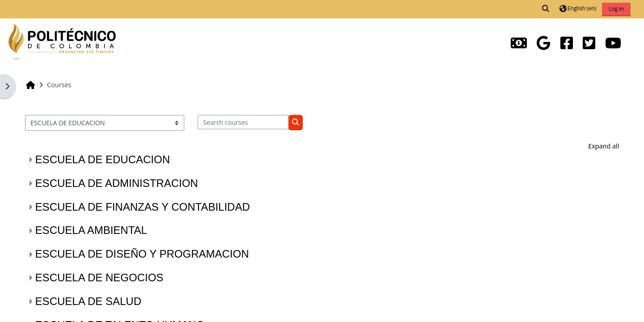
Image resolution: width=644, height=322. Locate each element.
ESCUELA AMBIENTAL (91, 230)
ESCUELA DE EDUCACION (103, 159)
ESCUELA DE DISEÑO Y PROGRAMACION (142, 254)
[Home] (62, 40)
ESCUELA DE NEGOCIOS (100, 278)
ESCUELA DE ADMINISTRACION (117, 183)
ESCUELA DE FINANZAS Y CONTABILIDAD (143, 207)
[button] (546, 9)
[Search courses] (244, 122)
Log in (616, 9)
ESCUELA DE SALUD (88, 301)
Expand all (604, 146)
